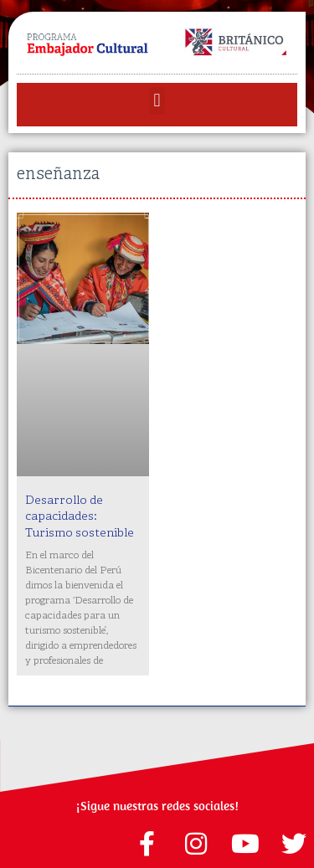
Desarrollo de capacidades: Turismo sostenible (80, 517)
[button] (157, 101)
